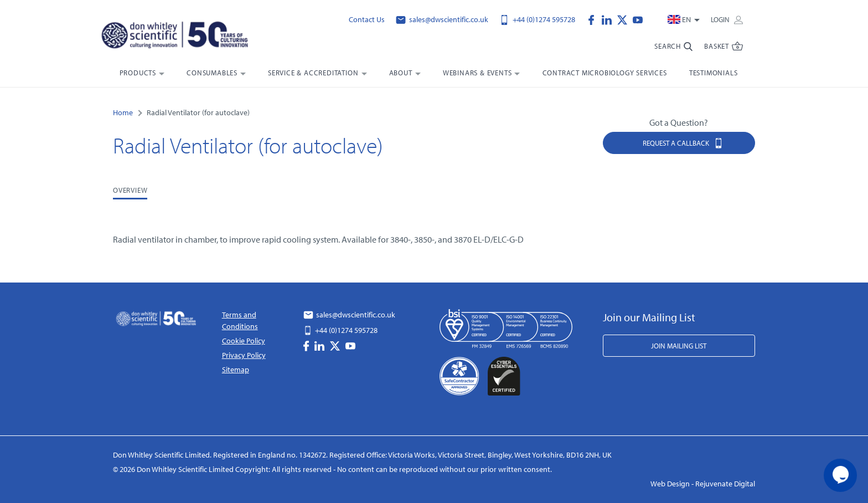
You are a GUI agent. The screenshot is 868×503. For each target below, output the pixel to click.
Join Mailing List (679, 346)
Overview (130, 190)
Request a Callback (683, 143)
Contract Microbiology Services (605, 73)
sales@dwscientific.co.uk (442, 19)
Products (138, 73)
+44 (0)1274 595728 (537, 19)
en (680, 19)
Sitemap (236, 369)
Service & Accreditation (313, 73)
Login (727, 19)
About (401, 73)
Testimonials (714, 73)
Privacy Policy (244, 355)
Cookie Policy (244, 341)
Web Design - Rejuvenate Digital (703, 484)
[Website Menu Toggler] (724, 51)
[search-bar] (674, 51)
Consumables (212, 73)
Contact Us (367, 19)
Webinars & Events (477, 73)
